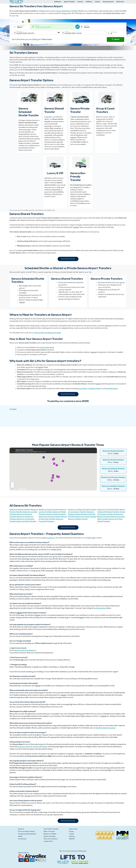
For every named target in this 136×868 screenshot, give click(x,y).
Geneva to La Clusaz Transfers (50, 517)
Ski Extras (89, 2)
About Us (21, 829)
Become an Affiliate (50, 834)
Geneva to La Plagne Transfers (79, 509)
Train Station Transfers (51, 829)
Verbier (45, 747)
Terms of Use (73, 829)
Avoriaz (35, 747)
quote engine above (47, 347)
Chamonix (22, 747)
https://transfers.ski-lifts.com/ (25, 650)
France (58, 11)
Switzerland (66, 11)
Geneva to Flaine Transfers (27, 521)
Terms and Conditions (51, 839)
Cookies (72, 834)
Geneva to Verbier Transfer (78, 519)
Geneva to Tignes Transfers (49, 509)
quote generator (100, 608)
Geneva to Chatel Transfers (56, 514)
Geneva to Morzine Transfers (113, 451)
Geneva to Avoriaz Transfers (113, 460)
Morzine (29, 747)
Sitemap (72, 836)
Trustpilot (13, 48)
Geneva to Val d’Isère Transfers (113, 486)
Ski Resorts (58, 2)
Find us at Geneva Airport (26, 831)
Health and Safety (50, 836)
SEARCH (72, 839)
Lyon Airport (83, 389)
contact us (51, 538)
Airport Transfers (69, 2)
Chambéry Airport (95, 389)
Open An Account (108, 2)
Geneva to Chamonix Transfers (113, 469)
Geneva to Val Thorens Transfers (113, 477)
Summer (80, 2)
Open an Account (49, 831)
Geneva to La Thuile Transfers (108, 509)
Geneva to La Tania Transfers (86, 517)
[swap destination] (78, 27)
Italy (76, 11)
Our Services (22, 839)
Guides (20, 836)
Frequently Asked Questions (27, 834)
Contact (98, 2)
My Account (120, 2)
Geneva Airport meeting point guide (48, 333)
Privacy (72, 831)
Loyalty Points (48, 841)
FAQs (89, 538)
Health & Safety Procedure (106, 728)
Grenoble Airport (112, 389)
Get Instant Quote (68, 259)
